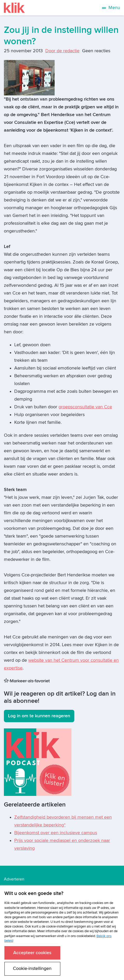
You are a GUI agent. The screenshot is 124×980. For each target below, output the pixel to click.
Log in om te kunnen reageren (39, 716)
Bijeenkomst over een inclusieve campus (56, 833)
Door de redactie (62, 51)
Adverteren (14, 879)
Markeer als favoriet (27, 681)
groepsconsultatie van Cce (85, 407)
